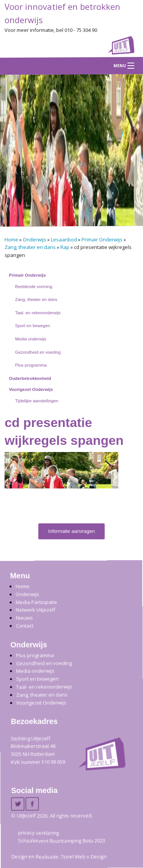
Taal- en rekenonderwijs (38, 313)
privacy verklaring (39, 833)
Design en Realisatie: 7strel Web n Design (59, 856)
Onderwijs (35, 239)
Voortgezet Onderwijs (31, 389)
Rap (65, 247)
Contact (24, 625)
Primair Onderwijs (102, 239)
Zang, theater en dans (30, 247)
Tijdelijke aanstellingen (37, 401)
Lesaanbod (64, 239)
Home (11, 239)
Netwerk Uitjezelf (35, 610)
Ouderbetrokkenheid (30, 378)
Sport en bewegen (33, 326)
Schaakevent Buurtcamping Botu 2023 (62, 841)
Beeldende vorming (34, 287)
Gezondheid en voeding (38, 352)
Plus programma (31, 365)
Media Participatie (36, 602)
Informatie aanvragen (71, 531)
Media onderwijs (31, 339)
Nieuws (24, 618)
